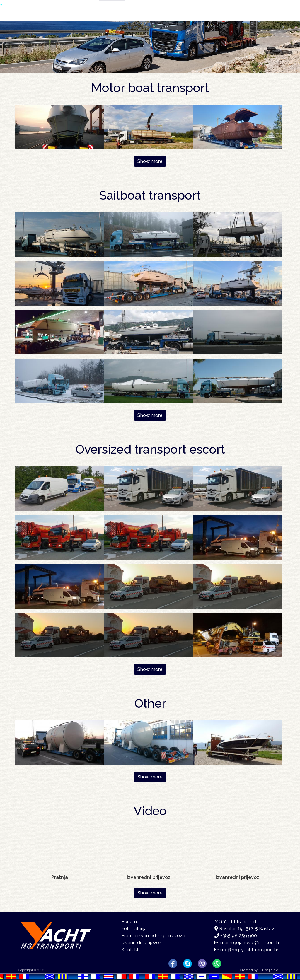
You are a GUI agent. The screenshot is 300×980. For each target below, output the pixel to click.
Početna (121, 19)
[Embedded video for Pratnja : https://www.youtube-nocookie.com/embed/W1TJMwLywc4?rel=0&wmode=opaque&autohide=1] (60, 850)
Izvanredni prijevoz (142, 943)
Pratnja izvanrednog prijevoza (153, 936)
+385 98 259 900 (239, 936)
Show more (150, 161)
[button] (60, 127)
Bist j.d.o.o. (271, 970)
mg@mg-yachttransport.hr (249, 950)
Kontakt (243, 19)
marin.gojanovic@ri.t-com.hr (250, 943)
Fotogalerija (195, 20)
